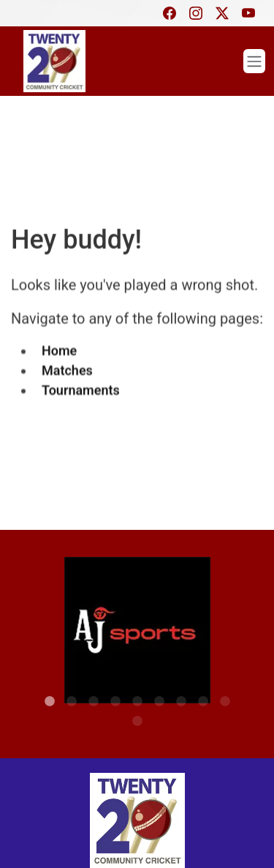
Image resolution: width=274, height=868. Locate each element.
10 (137, 707)
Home (59, 349)
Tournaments (81, 388)
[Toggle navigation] (254, 61)
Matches (67, 368)
